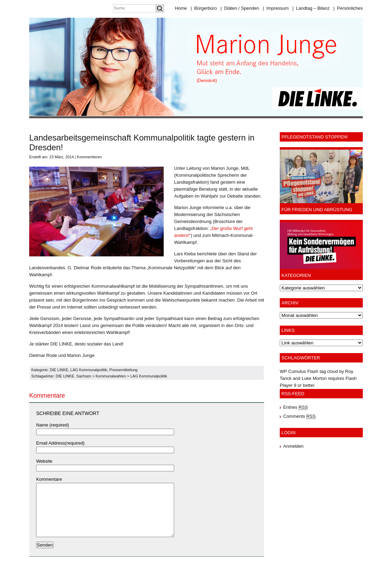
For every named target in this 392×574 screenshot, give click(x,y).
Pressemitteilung (123, 370)
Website (44, 461)
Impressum (276, 8)
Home (181, 8)
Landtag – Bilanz (311, 8)
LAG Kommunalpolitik (89, 370)
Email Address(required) (60, 443)
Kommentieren (89, 157)
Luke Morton (314, 378)
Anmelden (293, 446)
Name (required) (53, 425)
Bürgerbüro (203, 8)
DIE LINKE (59, 370)
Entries (296, 407)
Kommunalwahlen (111, 376)
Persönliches (348, 8)
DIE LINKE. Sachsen (73, 376)
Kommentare (49, 479)
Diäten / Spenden (240, 8)
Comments (299, 416)
